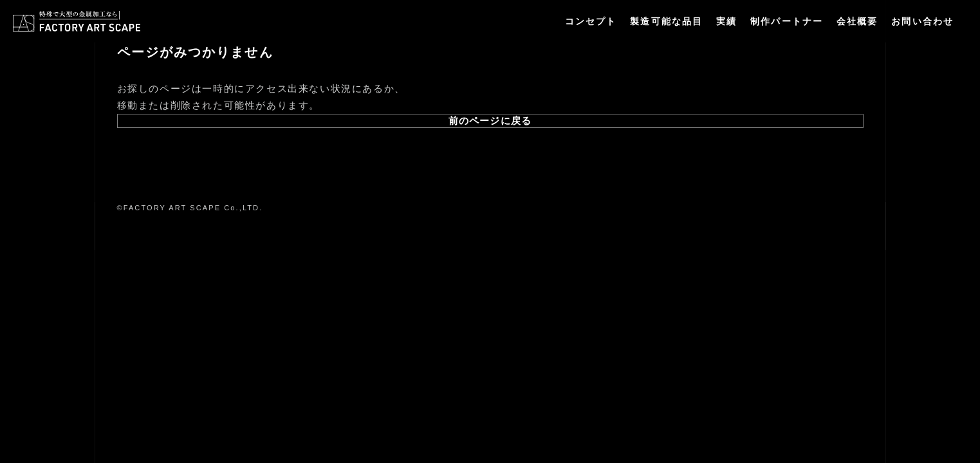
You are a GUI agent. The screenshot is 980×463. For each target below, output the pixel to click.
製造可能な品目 (666, 21)
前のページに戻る (490, 121)
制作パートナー (787, 21)
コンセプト (591, 21)
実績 (726, 21)
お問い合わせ (922, 21)
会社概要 (857, 21)
